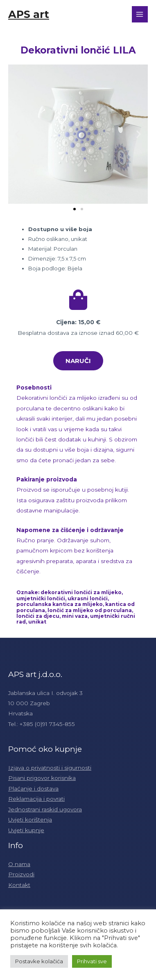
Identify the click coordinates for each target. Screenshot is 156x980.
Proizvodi (21, 874)
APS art (29, 14)
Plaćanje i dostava (33, 788)
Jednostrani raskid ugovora (45, 809)
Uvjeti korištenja (30, 820)
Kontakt (19, 885)
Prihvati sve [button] (92, 961)
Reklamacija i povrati (36, 799)
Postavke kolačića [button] (39, 961)
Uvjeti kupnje (26, 830)
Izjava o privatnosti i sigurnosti (50, 768)
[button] (75, 209)
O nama (19, 864)
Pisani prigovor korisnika (42, 778)
